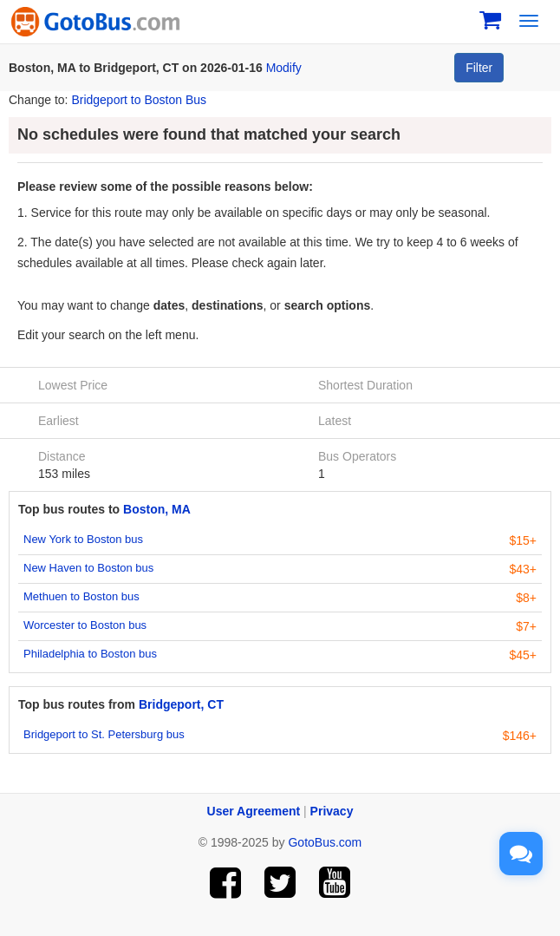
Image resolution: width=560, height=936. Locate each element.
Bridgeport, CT (181, 704)
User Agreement (254, 811)
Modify (284, 68)
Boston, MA (157, 509)
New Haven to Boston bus (88, 568)
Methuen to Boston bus (81, 596)
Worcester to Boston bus (85, 625)
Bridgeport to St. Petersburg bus (104, 734)
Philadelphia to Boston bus (90, 654)
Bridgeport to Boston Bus (139, 100)
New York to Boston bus (83, 539)
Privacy (332, 811)
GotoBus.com (325, 842)
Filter (479, 68)
